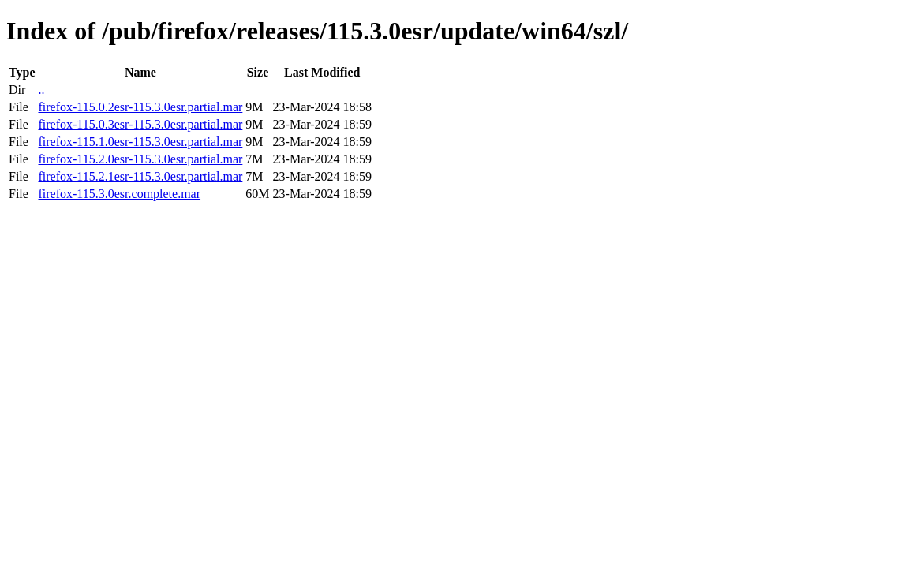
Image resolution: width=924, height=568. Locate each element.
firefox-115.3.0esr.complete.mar (119, 194)
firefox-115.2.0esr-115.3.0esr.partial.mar (140, 159)
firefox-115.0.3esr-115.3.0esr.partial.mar (140, 124)
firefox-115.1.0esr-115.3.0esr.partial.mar (140, 142)
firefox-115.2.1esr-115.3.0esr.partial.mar (140, 176)
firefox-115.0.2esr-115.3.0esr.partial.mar (140, 107)
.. (41, 90)
